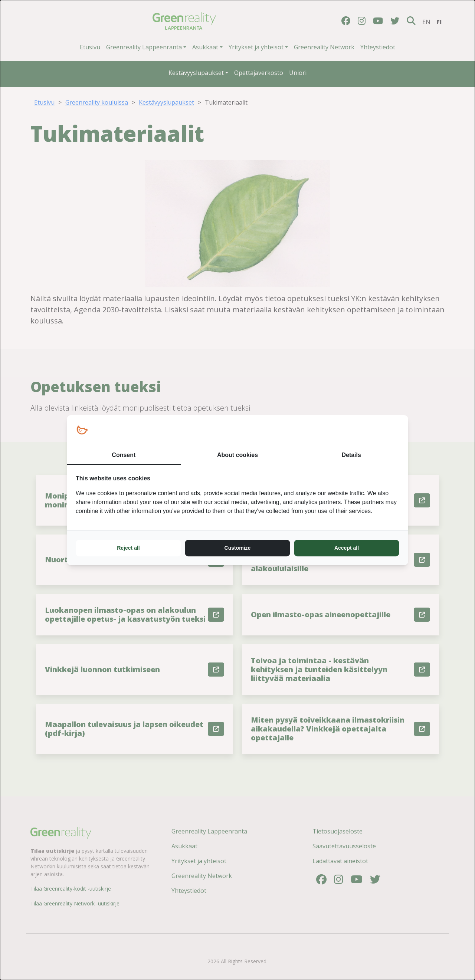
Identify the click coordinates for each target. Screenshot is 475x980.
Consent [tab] (124, 455)
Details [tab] (351, 455)
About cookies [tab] (237, 455)
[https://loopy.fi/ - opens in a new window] (82, 430)
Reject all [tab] (128, 548)
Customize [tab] (238, 548)
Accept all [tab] (347, 548)
